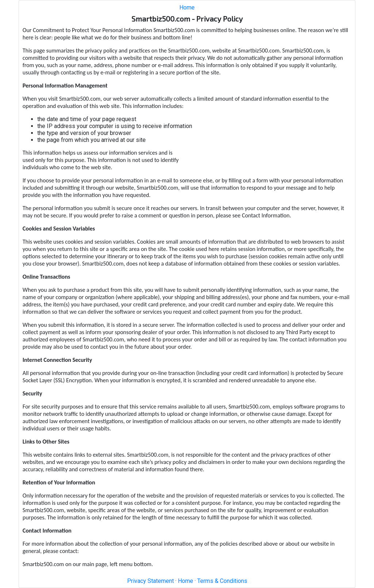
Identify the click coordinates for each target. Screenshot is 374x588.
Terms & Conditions (222, 581)
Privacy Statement (150, 581)
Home (187, 7)
